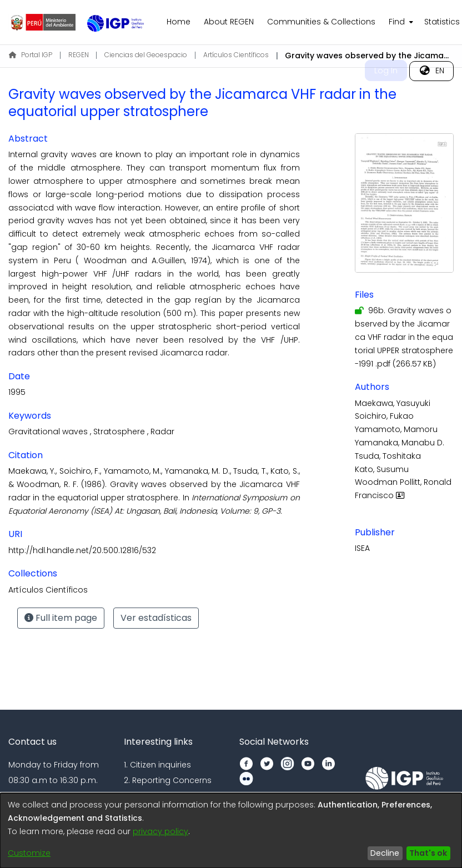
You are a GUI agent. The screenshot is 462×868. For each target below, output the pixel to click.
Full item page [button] (61, 618)
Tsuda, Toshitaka (388, 456)
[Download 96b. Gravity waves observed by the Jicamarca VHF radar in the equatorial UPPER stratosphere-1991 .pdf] (404, 337)
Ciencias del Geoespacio (146, 55)
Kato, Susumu (382, 469)
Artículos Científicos (236, 55)
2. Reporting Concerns (168, 780)
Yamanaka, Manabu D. (400, 443)
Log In (386, 71)
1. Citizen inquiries (157, 765)
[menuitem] (400, 22)
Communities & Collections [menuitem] (321, 22)
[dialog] (231, 831)
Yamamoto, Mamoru (396, 429)
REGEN (79, 55)
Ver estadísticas (156, 618)
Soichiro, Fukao (384, 416)
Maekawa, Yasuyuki (393, 403)
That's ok (428, 853)
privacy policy (160, 831)
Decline (385, 853)
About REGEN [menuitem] (229, 22)
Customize (29, 853)
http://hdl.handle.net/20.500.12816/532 (82, 550)
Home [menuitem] (179, 22)
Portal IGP (31, 55)
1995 (17, 392)
